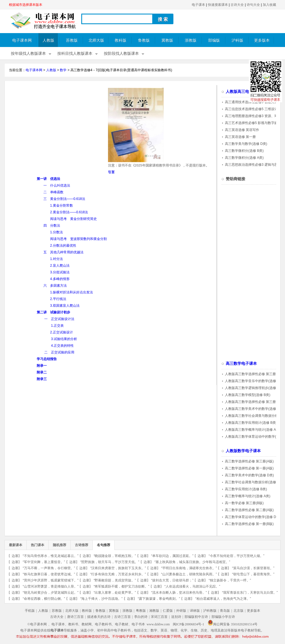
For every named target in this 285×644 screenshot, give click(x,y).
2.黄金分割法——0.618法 (69, 212)
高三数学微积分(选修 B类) (244, 151)
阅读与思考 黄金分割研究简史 (73, 219)
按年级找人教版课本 (28, 54)
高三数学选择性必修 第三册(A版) (249, 461)
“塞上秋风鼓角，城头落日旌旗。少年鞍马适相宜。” (192, 562)
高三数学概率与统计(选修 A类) (248, 496)
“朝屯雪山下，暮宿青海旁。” (253, 574)
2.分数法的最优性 (63, 246)
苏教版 (72, 40)
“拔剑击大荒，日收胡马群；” (172, 580)
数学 (63, 70)
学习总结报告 (47, 359)
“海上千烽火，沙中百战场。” (101, 599)
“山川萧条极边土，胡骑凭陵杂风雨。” (189, 574)
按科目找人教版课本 (75, 54)
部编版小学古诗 (223, 617)
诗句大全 (253, 5)
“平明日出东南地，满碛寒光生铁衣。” (189, 568)
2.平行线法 (58, 299)
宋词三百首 (159, 617)
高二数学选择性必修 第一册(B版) (249, 524)
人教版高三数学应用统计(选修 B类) (251, 423)
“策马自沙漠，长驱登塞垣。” (253, 568)
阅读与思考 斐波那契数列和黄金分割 (78, 239)
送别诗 (176, 617)
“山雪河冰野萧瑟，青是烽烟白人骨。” (51, 586)
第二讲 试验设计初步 (53, 312)
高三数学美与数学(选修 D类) (246, 144)
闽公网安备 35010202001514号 (233, 624)
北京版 (239, 611)
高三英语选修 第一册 (240, 137)
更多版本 (262, 40)
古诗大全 (237, 5)
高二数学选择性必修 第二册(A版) (249, 510)
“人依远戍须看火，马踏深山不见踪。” (192, 586)
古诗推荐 (82, 545)
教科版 (121, 40)
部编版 (214, 40)
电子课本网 (22, 40)
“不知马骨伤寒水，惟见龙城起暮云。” (51, 556)
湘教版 (154, 611)
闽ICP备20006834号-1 (189, 624)
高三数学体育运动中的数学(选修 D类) (253, 517)
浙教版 (191, 40)
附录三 (42, 379)
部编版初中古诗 (196, 617)
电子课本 (198, 5)
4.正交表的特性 (62, 346)
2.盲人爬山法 (60, 266)
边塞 (15, 556)
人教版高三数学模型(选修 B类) (248, 395)
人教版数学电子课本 (243, 451)
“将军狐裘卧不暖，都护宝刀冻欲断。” (121, 586)
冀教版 (167, 40)
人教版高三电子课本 (243, 92)
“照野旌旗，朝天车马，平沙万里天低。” (110, 562)
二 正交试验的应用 (59, 352)
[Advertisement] (56, 127)
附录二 (42, 372)
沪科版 (237, 40)
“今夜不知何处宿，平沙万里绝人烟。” (237, 556)
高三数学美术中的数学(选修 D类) (249, 475)
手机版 (30, 611)
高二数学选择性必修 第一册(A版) (249, 468)
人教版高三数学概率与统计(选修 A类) (253, 430)
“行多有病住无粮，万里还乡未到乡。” (118, 574)
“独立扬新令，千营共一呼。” (230, 580)
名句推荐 (104, 545)
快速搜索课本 (218, 5)
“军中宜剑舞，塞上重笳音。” (44, 562)
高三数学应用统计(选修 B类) (246, 489)
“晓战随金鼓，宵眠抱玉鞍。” (115, 556)
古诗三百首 (122, 617)
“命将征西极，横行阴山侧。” (44, 599)
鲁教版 (144, 40)
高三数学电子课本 (241, 364)
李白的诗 (141, 617)
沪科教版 (210, 611)
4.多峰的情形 (60, 279)
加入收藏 (269, 5)
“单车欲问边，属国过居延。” (172, 556)
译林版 (195, 611)
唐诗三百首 (75, 617)
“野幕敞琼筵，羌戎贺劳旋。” (115, 580)
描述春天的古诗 (99, 617)
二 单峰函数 (53, 192)
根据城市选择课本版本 (26, 5)
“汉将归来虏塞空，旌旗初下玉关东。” (118, 568)
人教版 (48, 40)
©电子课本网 (37, 624)
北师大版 (96, 40)
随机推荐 (60, 545)
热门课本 (38, 545)
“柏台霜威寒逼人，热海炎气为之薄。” (223, 599)
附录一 (42, 366)
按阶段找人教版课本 (121, 54)
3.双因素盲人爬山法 (65, 306)
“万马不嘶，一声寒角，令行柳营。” (49, 568)
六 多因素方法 (55, 286)
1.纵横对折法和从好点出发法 (72, 292)
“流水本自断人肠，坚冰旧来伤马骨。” (179, 593)
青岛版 (225, 611)
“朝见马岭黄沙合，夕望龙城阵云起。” (51, 593)
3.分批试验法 (60, 272)
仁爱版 (168, 611)
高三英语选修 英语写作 (242, 130)
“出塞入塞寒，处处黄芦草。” (115, 593)
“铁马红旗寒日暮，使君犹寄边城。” (49, 574)
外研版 (181, 611)
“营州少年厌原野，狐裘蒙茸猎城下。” (51, 580)
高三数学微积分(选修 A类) (244, 158)
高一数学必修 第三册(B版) (244, 503)
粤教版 (141, 611)
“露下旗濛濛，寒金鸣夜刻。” (159, 599)
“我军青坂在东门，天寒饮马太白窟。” (250, 593)
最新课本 (16, 545)
